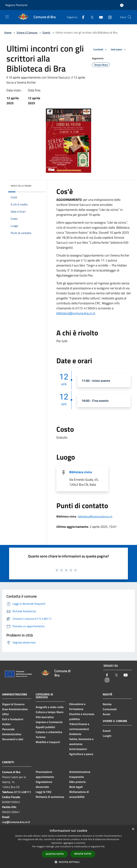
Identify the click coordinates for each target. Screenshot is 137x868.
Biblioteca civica (81, 472)
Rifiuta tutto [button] (83, 854)
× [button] (133, 829)
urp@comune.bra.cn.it (16, 822)
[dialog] (68, 847)
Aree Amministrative (15, 709)
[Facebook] (82, 17)
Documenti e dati (13, 739)
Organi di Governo (13, 704)
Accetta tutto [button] (55, 854)
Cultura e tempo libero (50, 712)
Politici (6, 724)
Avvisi (106, 714)
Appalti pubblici (45, 727)
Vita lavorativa (45, 717)
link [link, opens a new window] (103, 846)
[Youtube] (100, 17)
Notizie (107, 704)
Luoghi (107, 736)
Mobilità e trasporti (48, 742)
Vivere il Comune (27, 32)
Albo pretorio (78, 782)
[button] (68, 862)
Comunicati (110, 709)
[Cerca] (130, 17)
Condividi (101, 50)
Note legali (76, 787)
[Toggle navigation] (7, 17)
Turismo (41, 737)
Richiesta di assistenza (50, 797)
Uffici (5, 714)
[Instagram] (108, 17)
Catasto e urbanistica (49, 732)
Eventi (46, 32)
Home (8, 32)
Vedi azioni (119, 50)
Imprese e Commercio (49, 722)
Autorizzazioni (78, 749)
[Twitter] (91, 17)
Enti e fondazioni (13, 719)
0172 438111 (23, 792)
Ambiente (75, 734)
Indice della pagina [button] (21, 186)
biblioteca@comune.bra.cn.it (76, 313)
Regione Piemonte (16, 5)
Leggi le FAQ (43, 792)
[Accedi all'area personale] (122, 5)
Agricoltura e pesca (81, 754)
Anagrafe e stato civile (50, 707)
